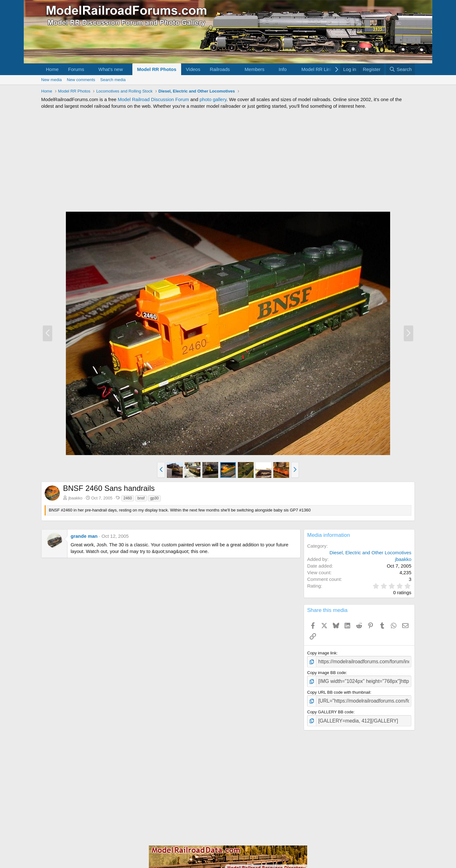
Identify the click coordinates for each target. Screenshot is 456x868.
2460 (128, 498)
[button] (89, 69)
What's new (111, 69)
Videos (193, 69)
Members (255, 69)
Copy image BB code (326, 671)
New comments (81, 80)
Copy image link (322, 653)
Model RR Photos (157, 69)
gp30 (154, 498)
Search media (113, 80)
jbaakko (76, 498)
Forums (76, 69)
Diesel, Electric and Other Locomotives (370, 553)
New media (51, 80)
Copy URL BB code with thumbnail (339, 690)
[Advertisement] (228, 160)
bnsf (141, 498)
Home (52, 69)
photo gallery (213, 99)
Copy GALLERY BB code (330, 708)
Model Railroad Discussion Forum (153, 99)
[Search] (400, 69)
